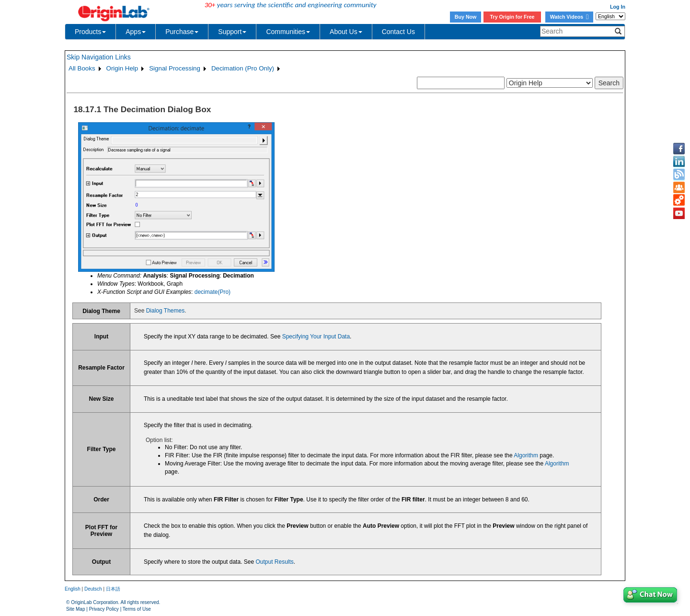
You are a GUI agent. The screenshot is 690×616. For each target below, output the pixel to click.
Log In (618, 7)
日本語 (113, 589)
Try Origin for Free (512, 17)
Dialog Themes (165, 311)
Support (232, 32)
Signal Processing (175, 68)
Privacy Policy (104, 609)
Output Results (274, 562)
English (73, 589)
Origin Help (122, 68)
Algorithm (526, 455)
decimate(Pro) (213, 292)
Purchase (182, 32)
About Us (346, 32)
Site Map (75, 609)
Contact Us (398, 32)
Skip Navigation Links (99, 57)
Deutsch (93, 589)
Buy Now (466, 17)
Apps (136, 32)
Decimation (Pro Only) (243, 68)
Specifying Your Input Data (316, 337)
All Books (82, 68)
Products (90, 32)
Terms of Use (137, 609)
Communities (288, 32)
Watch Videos (569, 17)
